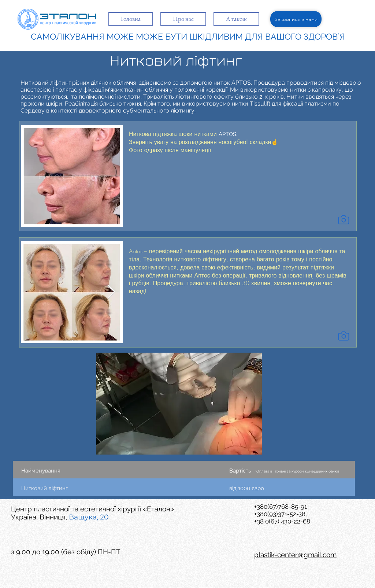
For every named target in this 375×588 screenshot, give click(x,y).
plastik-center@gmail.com (295, 555)
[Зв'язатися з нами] (296, 19)
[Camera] (344, 220)
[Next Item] (112, 292)
